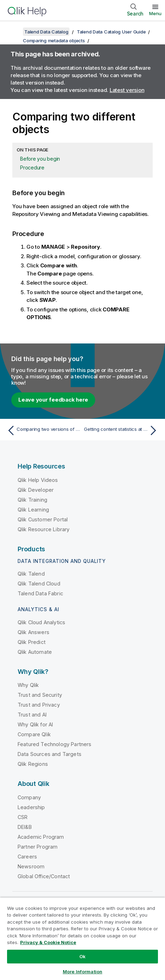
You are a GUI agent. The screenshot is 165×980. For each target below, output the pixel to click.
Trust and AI (32, 715)
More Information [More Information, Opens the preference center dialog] (82, 972)
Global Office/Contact (44, 876)
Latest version (127, 90)
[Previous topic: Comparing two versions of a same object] (43, 430)
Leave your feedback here (53, 400)
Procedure (32, 168)
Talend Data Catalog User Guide (111, 32)
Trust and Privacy (39, 705)
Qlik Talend (31, 574)
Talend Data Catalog (46, 32)
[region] (82, 939)
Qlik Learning (33, 510)
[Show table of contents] (14, 32)
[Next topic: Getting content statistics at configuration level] (122, 430)
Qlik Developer (36, 490)
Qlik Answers (33, 632)
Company (29, 797)
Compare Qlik (34, 734)
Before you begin (40, 159)
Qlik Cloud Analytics (41, 622)
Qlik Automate (35, 652)
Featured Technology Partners (54, 744)
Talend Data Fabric (40, 593)
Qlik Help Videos (38, 480)
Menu (155, 13)
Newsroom (31, 866)
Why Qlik (28, 685)
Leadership (31, 807)
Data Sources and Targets (50, 754)
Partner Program (38, 847)
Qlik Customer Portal (43, 519)
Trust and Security (40, 695)
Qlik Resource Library (44, 529)
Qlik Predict (32, 642)
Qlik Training (32, 500)
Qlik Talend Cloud (39, 584)
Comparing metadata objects (54, 41)
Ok (82, 956)
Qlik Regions (33, 764)
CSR (23, 817)
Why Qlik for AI (35, 724)
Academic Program (41, 837)
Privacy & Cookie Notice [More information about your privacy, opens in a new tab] (48, 942)
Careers (27, 857)
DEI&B (25, 827)
